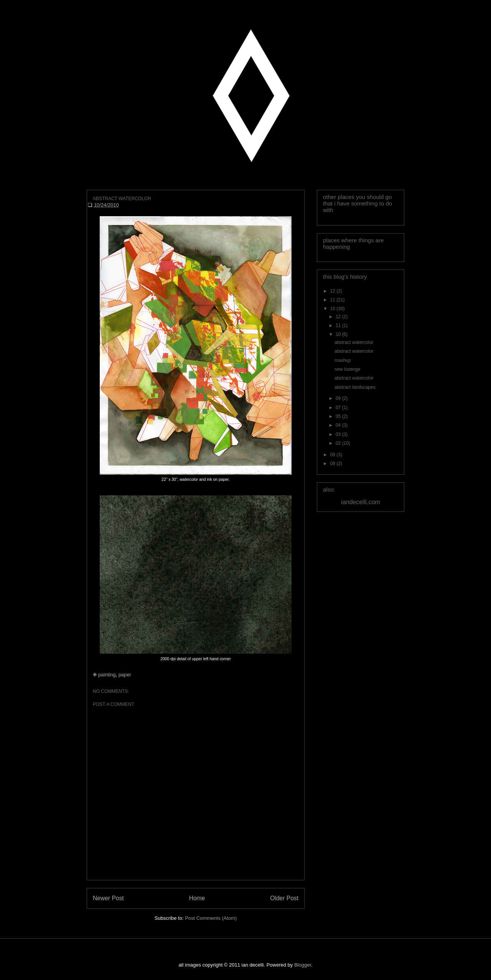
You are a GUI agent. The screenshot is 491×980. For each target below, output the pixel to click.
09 (339, 398)
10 (334, 309)
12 (334, 291)
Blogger (303, 965)
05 (339, 416)
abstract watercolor (354, 342)
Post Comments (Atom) (211, 918)
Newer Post (108, 898)
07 (339, 408)
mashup (343, 360)
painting (107, 675)
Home (197, 898)
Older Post (284, 898)
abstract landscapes (355, 387)
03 (339, 434)
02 (339, 443)
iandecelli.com (360, 502)
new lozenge (347, 369)
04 (339, 425)
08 (334, 464)
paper (125, 675)
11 (334, 300)
